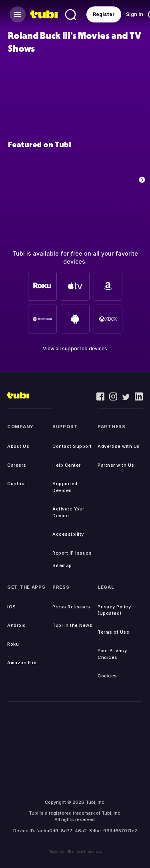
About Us (18, 446)
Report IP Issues (72, 553)
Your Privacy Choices (112, 654)
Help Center (67, 465)
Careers (17, 465)
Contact (17, 484)
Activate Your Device (68, 512)
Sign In (135, 14)
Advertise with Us (119, 446)
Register (104, 14)
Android (17, 625)
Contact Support (72, 446)
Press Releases (71, 607)
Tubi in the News (72, 625)
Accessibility (68, 534)
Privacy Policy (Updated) (114, 610)
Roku (13, 644)
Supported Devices (65, 487)
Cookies (107, 676)
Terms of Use (113, 632)
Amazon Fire (22, 663)
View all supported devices (75, 349)
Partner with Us (116, 465)
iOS (12, 607)
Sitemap (62, 565)
